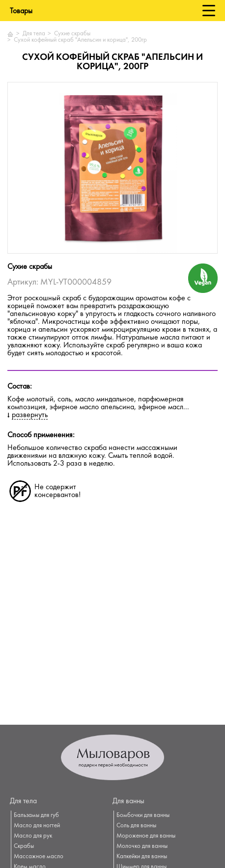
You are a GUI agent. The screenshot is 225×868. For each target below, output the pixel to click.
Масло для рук (33, 836)
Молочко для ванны (142, 846)
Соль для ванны (136, 826)
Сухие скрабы (72, 34)
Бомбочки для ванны (143, 815)
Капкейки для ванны (142, 857)
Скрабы (24, 846)
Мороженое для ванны (146, 836)
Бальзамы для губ (36, 815)
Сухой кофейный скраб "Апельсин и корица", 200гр (80, 40)
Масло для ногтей (37, 826)
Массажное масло (39, 857)
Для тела (34, 34)
